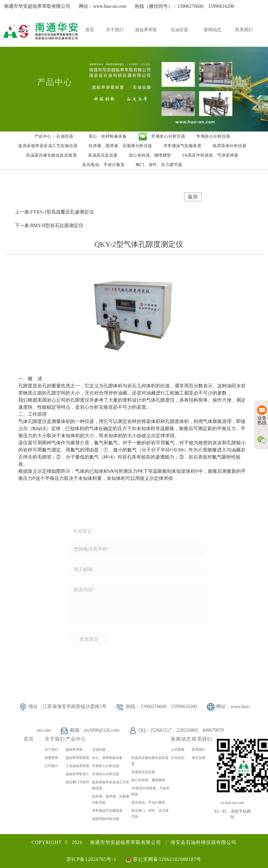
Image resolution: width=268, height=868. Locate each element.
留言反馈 (199, 758)
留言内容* (138, 606)
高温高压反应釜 (143, 772)
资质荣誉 (51, 758)
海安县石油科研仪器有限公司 (204, 842)
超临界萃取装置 (77, 758)
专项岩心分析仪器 (106, 774)
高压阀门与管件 (77, 782)
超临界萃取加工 (77, 774)
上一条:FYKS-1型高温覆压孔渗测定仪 (54, 212)
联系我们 (199, 750)
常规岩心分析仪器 (106, 766)
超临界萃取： (76, 750)
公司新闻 (178, 750)
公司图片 (51, 766)
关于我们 (51, 750)
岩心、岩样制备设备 (107, 758)
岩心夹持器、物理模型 (148, 780)
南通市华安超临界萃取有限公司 (126, 842)
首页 (29, 739)
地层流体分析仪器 (106, 819)
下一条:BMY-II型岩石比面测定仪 (49, 226)
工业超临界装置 (77, 766)
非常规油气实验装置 (107, 811)
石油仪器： (100, 750)
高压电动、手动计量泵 (148, 802)
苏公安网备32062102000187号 (164, 859)
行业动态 (178, 758)
